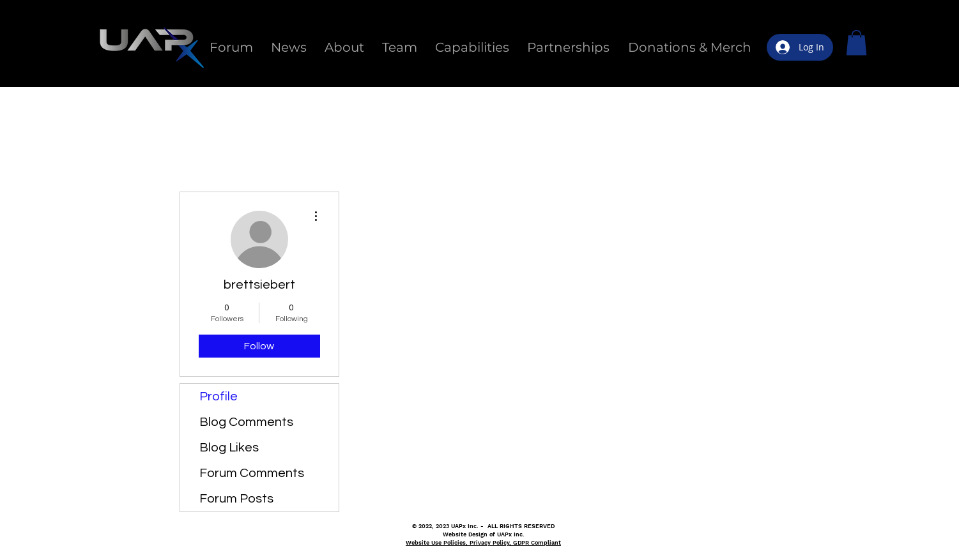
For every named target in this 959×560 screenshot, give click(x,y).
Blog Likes (229, 448)
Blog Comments (246, 422)
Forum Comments (252, 473)
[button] (856, 42)
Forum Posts (236, 499)
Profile (219, 397)
